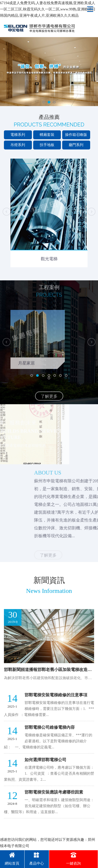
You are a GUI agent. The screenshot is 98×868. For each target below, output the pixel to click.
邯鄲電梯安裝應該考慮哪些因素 (54, 792)
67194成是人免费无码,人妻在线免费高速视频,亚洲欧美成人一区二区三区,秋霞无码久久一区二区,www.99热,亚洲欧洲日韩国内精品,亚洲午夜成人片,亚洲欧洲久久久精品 (48, 9)
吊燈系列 (18, 145)
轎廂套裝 (47, 135)
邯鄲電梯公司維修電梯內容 (50, 727)
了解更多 (49, 402)
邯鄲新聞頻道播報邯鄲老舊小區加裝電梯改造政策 (50, 670)
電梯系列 (18, 135)
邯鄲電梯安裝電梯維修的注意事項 (56, 695)
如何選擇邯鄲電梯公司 (45, 760)
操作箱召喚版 (76, 135)
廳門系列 (76, 145)
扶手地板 (47, 145)
